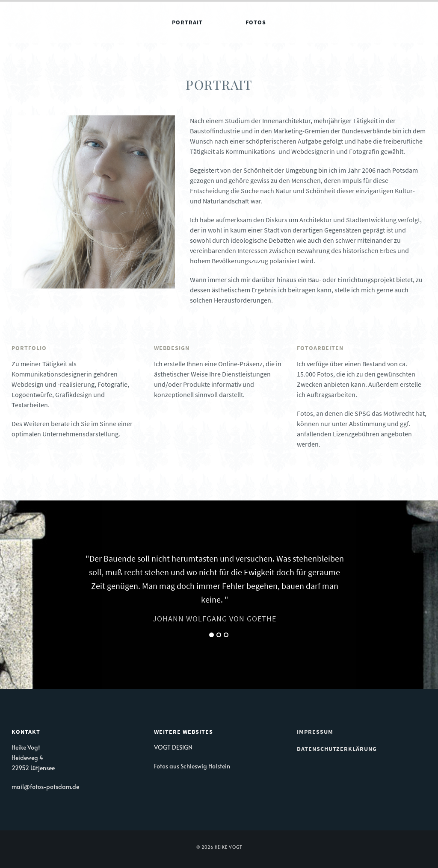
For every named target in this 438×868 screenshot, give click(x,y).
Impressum (315, 732)
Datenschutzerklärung (337, 749)
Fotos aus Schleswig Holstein (192, 766)
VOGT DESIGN (173, 747)
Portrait (187, 22)
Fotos (256, 22)
